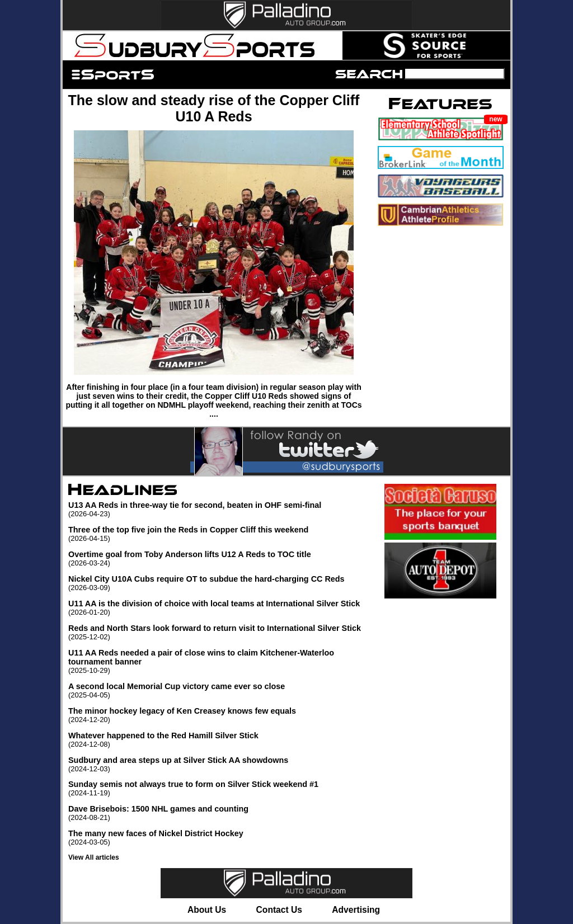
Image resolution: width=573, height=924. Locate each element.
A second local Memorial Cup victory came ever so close (219, 690)
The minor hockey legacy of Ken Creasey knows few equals (219, 715)
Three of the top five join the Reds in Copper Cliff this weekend (219, 534)
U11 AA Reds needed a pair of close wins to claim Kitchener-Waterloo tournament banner (219, 661)
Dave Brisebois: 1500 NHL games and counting (219, 813)
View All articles (94, 857)
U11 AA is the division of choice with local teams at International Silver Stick (219, 608)
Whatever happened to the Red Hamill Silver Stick (219, 740)
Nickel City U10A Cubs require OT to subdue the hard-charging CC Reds (219, 583)
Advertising (356, 910)
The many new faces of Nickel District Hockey (219, 838)
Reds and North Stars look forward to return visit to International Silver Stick (219, 632)
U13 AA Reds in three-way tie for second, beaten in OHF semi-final (219, 509)
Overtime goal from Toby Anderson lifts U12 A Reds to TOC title (219, 558)
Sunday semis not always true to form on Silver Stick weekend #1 (219, 788)
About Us (207, 910)
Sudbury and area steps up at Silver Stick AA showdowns (219, 764)
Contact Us (279, 910)
